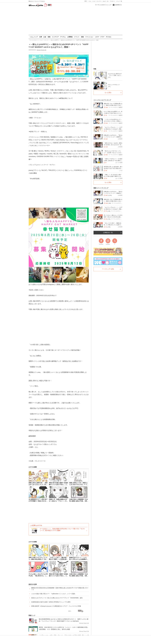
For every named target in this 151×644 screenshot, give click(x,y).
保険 (49, 37)
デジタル (109, 37)
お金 (45, 37)
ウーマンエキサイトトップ (103, 5)
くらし (90, 1)
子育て (86, 1)
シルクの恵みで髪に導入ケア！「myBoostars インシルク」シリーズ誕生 (53, 594)
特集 (95, 69)
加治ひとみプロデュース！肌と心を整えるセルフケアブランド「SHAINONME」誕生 (57, 598)
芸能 (82, 37)
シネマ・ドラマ (100, 37)
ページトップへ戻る (108, 269)
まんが (104, 1)
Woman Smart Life (41, 50)
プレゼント (112, 1)
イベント (77, 37)
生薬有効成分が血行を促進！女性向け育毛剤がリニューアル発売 (51, 602)
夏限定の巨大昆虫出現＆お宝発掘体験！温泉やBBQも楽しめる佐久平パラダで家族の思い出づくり (60, 589)
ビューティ (99, 1)
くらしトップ (34, 37)
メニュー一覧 (119, 1)
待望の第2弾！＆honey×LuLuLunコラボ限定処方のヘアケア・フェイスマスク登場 (56, 606)
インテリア (55, 37)
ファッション (89, 37)
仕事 (41, 37)
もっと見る (108, 93)
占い (108, 1)
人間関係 (70, 37)
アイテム (63, 37)
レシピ (94, 1)
